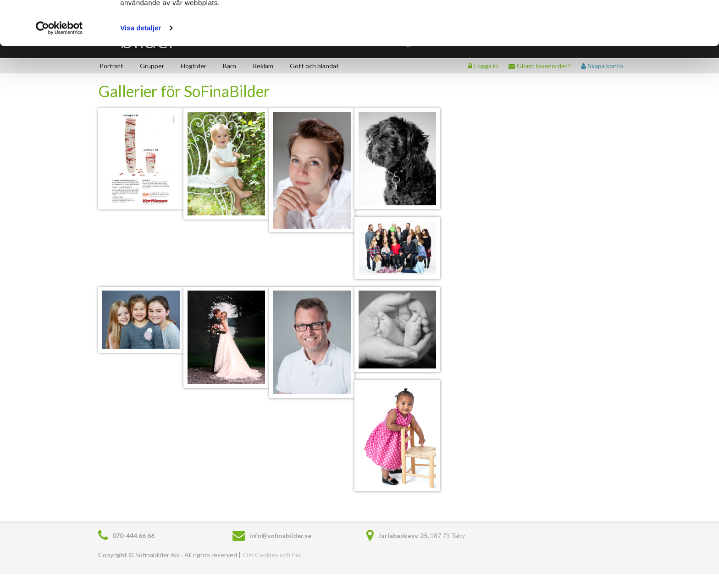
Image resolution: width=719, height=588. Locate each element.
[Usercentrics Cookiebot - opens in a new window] (59, 70)
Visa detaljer (141, 69)
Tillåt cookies (643, 24)
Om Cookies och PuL (273, 555)
